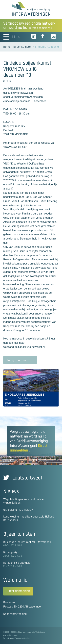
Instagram (54, 36)
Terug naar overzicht (20, 360)
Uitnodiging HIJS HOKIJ (17, 510)
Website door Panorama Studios (16, 638)
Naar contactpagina (15, 614)
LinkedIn (34, 36)
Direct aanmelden (18, 591)
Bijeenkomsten (23, 47)
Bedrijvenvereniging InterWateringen (31, 9)
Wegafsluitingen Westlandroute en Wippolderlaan (24, 501)
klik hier (22, 147)
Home (7, 47)
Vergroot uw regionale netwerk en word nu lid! (29, 25)
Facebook (44, 36)
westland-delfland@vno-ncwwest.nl (24, 347)
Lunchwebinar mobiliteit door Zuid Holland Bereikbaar (29, 518)
